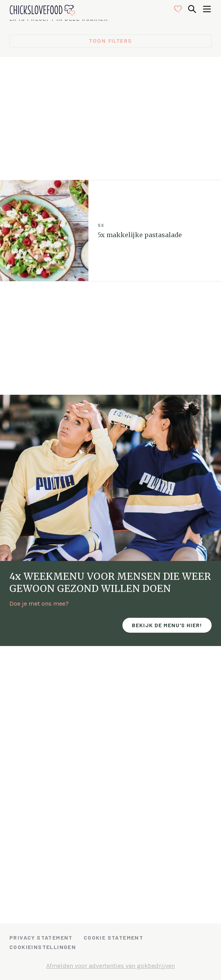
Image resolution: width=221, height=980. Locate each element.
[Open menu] (207, 10)
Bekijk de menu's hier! (167, 625)
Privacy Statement (41, 937)
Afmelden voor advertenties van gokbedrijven (110, 966)
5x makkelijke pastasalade (140, 235)
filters (120, 41)
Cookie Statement (113, 937)
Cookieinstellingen (43, 947)
